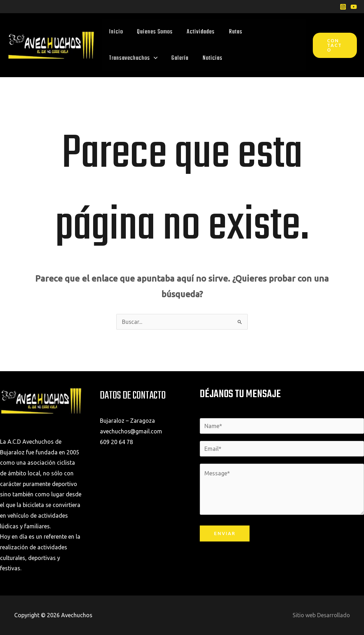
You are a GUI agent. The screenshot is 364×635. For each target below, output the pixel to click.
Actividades (200, 32)
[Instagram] (343, 7)
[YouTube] (354, 7)
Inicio (116, 32)
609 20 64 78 (116, 442)
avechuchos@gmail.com (131, 431)
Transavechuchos (133, 58)
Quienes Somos (154, 32)
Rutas (234, 32)
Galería (179, 58)
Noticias (211, 58)
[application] (153, 58)
